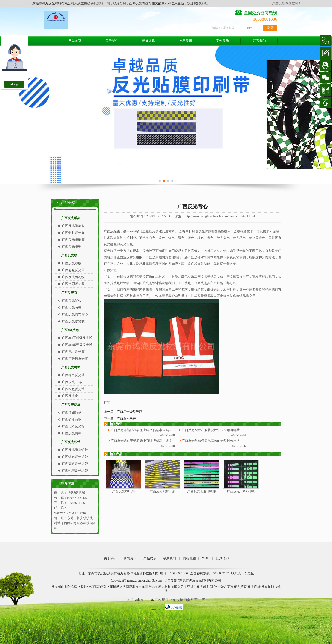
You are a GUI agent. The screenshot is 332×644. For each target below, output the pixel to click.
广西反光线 (69, 255)
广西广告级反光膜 (75, 359)
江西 (194, 600)
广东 (151, 600)
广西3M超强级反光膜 (77, 345)
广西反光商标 (71, 405)
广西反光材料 (71, 367)
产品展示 (186, 41)
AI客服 (14, 84)
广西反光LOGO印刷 (241, 491)
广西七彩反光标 (73, 426)
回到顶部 (222, 558)
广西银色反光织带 (75, 457)
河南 (187, 600)
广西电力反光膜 (73, 352)
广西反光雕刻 (71, 218)
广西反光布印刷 (123, 491)
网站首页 (75, 41)
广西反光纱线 (72, 263)
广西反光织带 (71, 442)
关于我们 (112, 41)
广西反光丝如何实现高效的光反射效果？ (211, 441)
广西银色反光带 (73, 389)
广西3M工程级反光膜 (77, 338)
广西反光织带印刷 (163, 491)
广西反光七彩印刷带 (202, 491)
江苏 (158, 600)
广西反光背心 (72, 301)
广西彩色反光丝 (73, 270)
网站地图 (189, 558)
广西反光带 (70, 396)
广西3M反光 (70, 330)
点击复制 (171, 581)
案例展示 (222, 41)
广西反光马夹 (72, 307)
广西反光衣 (69, 293)
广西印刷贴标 (72, 413)
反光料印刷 (102, 3)
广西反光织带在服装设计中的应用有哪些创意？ (216, 430)
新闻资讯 (149, 41)
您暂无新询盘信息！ (287, 3)
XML (206, 558)
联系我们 (259, 41)
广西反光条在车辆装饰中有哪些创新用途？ (141, 441)
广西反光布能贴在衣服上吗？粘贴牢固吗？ (141, 430)
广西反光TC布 (72, 382)
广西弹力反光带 (73, 375)
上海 (172, 600)
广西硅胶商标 (72, 419)
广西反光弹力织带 (75, 450)
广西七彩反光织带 (75, 471)
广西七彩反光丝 (73, 284)
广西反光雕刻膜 (73, 226)
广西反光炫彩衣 (73, 321)
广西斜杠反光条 (73, 233)
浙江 (165, 600)
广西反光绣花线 (73, 277)
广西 (202, 600)
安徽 (180, 600)
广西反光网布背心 (75, 314)
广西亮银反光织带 (75, 464)
